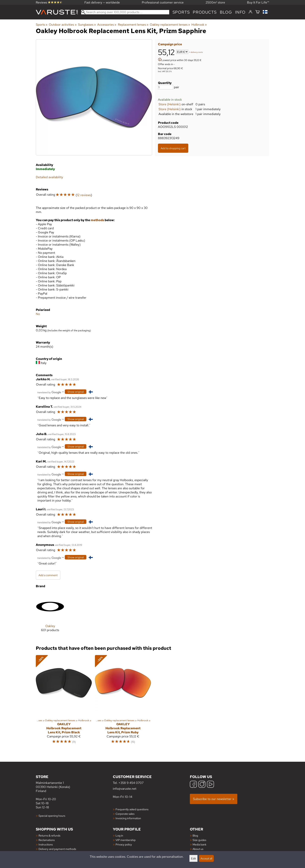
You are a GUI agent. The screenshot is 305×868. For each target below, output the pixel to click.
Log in (119, 835)
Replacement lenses (133, 25)
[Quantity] (166, 87)
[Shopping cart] (258, 12)
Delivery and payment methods (57, 849)
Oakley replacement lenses (170, 25)
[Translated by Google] (49, 392)
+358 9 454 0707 (131, 783)
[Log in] (250, 12)
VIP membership (126, 840)
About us (198, 849)
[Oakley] (50, 615)
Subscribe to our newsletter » (214, 799)
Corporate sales (125, 814)
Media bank (199, 844)
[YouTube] (210, 785)
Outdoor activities (63, 25)
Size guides (199, 840)
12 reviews (84, 195)
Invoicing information (128, 818)
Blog (195, 835)
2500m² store (215, 2)
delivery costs (197, 52)
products (205, 12)
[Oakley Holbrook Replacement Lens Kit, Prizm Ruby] (123, 701)
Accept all (206, 858)
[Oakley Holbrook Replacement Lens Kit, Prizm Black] (64, 701)
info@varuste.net (125, 789)
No (38, 314)
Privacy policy (124, 844)
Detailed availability (49, 177)
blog (226, 12)
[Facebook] (193, 785)
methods (97, 220)
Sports (181, 12)
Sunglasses (87, 25)
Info (240, 12)
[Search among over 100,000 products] (125, 12)
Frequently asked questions (132, 809)
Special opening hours (52, 816)
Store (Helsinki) (170, 104)
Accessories (107, 25)
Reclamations (47, 840)
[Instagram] (202, 785)
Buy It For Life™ (258, 2)
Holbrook (199, 25)
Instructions (46, 844)
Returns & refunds (49, 835)
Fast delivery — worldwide (102, 2)
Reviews (49, 2)
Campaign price (170, 44)
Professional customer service (163, 2)
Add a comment (48, 575)
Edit (193, 858)
